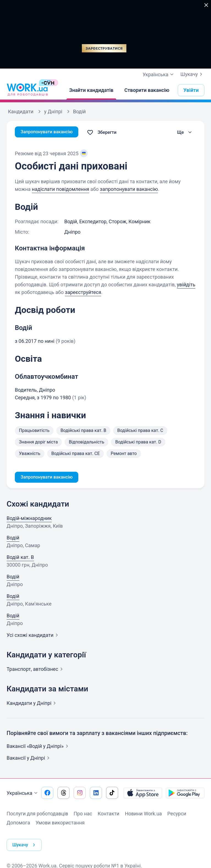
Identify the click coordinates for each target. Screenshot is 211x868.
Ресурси (177, 815)
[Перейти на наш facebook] (47, 794)
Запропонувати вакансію (50, 132)
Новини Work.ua (143, 815)
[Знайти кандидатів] (91, 90)
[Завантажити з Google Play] (185, 794)
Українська (23, 794)
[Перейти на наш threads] (63, 794)
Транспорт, (36, 670)
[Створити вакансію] (147, 90)
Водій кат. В (20, 558)
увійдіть (186, 285)
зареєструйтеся (83, 292)
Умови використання (60, 824)
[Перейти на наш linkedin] (96, 794)
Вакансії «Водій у (38, 747)
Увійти (191, 90)
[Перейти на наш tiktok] (112, 794)
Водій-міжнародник (29, 519)
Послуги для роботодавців (37, 815)
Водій (13, 539)
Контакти (108, 815)
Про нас (83, 815)
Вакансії (29, 759)
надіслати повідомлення (61, 189)
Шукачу (192, 74)
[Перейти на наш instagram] (80, 794)
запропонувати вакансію (129, 189)
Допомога (18, 824)
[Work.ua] (27, 90)
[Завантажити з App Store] (143, 794)
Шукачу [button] (26, 841)
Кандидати (32, 704)
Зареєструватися (104, 48)
